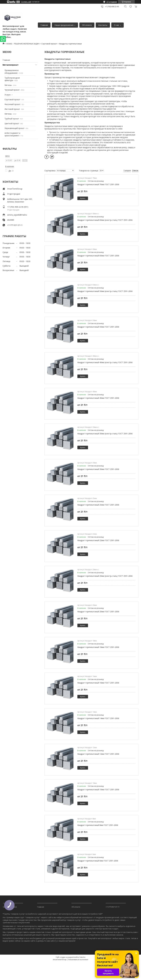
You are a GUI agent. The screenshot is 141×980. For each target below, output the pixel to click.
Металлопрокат (11, 65)
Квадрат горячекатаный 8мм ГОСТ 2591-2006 (98, 825)
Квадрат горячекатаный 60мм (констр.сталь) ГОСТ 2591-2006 (105, 220)
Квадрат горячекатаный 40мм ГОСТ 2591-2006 (98, 398)
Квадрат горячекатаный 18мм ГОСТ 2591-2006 (98, 647)
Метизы (8, 85)
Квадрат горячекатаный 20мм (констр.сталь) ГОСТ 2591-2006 (105, 576)
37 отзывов (112, 2)
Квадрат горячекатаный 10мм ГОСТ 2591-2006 (98, 790)
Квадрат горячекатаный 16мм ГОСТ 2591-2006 (98, 683)
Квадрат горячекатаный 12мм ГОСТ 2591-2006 (98, 754)
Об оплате (87, 25)
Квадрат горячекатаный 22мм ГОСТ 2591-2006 (98, 540)
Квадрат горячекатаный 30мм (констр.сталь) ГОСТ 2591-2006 (105, 434)
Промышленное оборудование (12, 72)
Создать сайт (26, 2)
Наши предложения (64, 25)
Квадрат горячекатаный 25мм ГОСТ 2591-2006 (98, 505)
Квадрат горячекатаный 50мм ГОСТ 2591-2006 (98, 327)
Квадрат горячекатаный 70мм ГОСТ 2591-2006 (98, 184)
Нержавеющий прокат (15, 128)
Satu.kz (82, 957)
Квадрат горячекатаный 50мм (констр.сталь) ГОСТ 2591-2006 (105, 291)
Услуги (8, 95)
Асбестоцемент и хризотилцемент (12, 134)
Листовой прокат (12, 109)
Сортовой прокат (49, 44)
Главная (44, 25)
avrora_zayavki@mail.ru (17, 215)
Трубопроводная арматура (12, 79)
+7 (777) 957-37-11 (113, 907)
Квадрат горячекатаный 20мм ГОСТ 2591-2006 (98, 612)
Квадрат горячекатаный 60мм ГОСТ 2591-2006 (98, 256)
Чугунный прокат (12, 90)
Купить (83, 198)
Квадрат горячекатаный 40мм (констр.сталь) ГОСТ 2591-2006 (105, 362)
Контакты (103, 25)
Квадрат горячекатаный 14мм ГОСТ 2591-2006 (98, 718)
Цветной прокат (12, 123)
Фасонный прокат (13, 104)
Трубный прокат (12, 119)
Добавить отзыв (131, 7)
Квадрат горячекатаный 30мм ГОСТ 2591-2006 (98, 469)
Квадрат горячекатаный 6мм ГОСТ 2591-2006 (98, 861)
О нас (117, 25)
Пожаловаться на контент (78, 960)
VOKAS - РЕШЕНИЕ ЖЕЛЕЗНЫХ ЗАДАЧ (23, 44)
